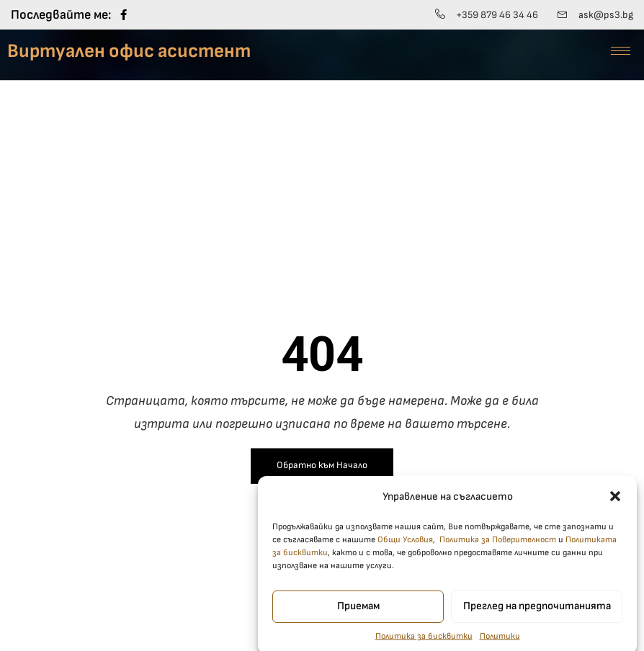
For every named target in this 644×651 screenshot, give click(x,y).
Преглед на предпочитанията (537, 615)
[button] (615, 505)
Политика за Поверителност (498, 548)
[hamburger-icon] (621, 51)
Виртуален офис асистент (129, 51)
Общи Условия (405, 548)
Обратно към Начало (322, 465)
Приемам (358, 615)
